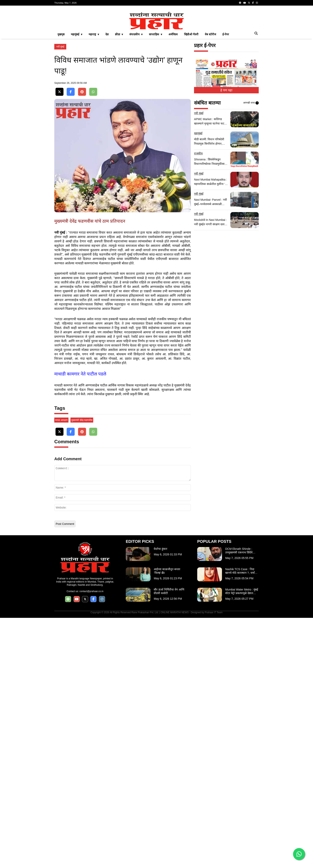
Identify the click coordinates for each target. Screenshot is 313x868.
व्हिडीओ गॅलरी (191, 90)
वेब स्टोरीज (210, 90)
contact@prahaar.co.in (91, 841)
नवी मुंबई (60, 103)
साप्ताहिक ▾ (156, 90)
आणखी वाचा (251, 159)
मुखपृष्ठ (61, 90)
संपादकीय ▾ (136, 90)
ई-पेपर (226, 90)
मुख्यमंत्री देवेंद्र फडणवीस (82, 670)
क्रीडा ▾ (119, 90)
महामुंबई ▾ (77, 90)
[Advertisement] (156, 37)
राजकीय (198, 209)
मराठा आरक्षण (61, 670)
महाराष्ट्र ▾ (94, 90)
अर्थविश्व (173, 90)
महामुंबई (198, 189)
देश (107, 90)
